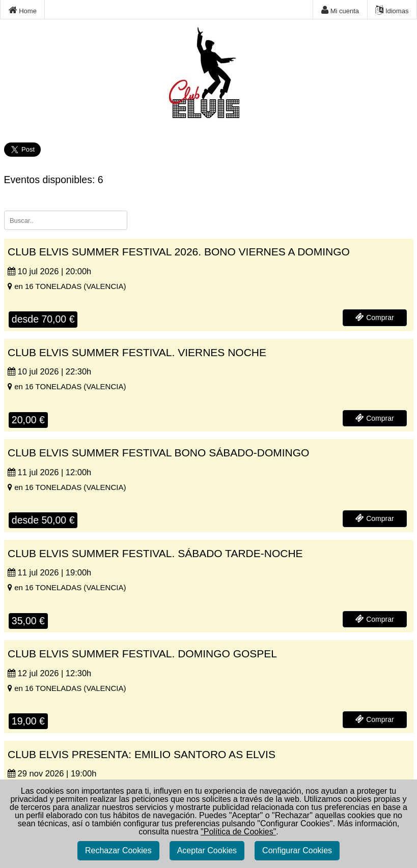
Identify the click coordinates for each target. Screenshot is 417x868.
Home (23, 10)
